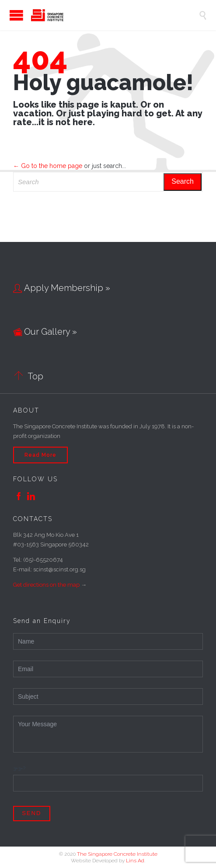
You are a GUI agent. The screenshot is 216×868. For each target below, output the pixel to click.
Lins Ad (135, 861)
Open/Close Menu (9, 15)
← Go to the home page (48, 166)
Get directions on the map (46, 585)
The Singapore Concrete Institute (117, 854)
